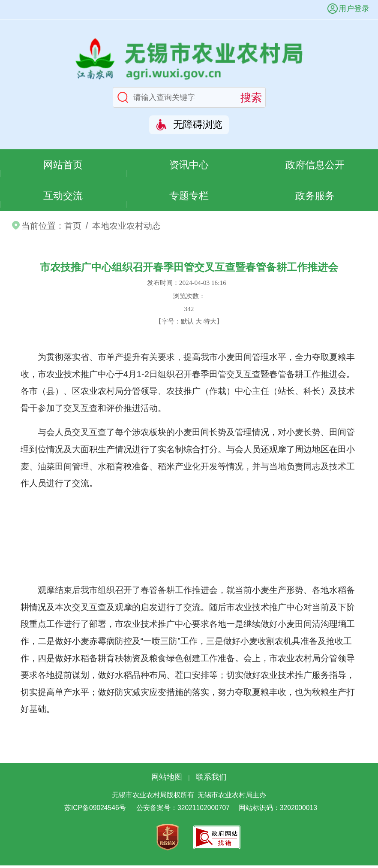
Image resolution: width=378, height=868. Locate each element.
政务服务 (315, 198)
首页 (73, 228)
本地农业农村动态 (126, 228)
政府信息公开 (315, 165)
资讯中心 (189, 165)
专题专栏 (189, 198)
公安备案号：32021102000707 (183, 811)
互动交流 (63, 198)
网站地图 (167, 780)
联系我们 (211, 780)
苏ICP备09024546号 (95, 811)
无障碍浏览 (198, 125)
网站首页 (63, 165)
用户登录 (354, 9)
